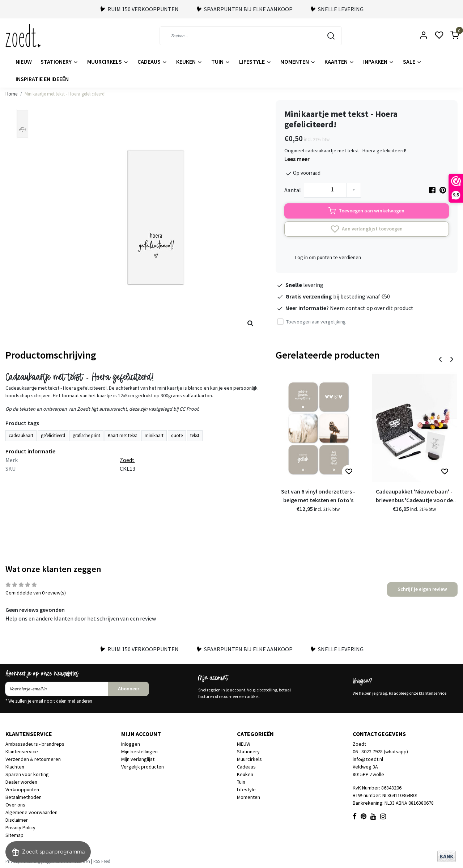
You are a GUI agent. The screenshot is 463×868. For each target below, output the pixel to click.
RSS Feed (102, 861)
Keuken (189, 62)
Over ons (15, 805)
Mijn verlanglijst (138, 759)
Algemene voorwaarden (31, 812)
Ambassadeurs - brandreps (35, 744)
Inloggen (131, 744)
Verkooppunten (22, 789)
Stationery (60, 62)
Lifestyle (255, 62)
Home (11, 94)
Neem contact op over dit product (372, 308)
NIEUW (24, 62)
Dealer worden (21, 782)
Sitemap (14, 835)
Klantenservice (22, 751)
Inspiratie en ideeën (42, 79)
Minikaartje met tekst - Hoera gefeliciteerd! (65, 94)
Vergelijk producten (143, 767)
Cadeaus (152, 62)
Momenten (298, 62)
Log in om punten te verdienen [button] (328, 257)
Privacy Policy (20, 827)
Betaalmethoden (24, 797)
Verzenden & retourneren (33, 759)
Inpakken (379, 62)
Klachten (15, 767)
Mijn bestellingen (139, 751)
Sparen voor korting (27, 774)
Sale (413, 62)
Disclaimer (17, 820)
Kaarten (339, 62)
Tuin (221, 62)
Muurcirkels (108, 62)
